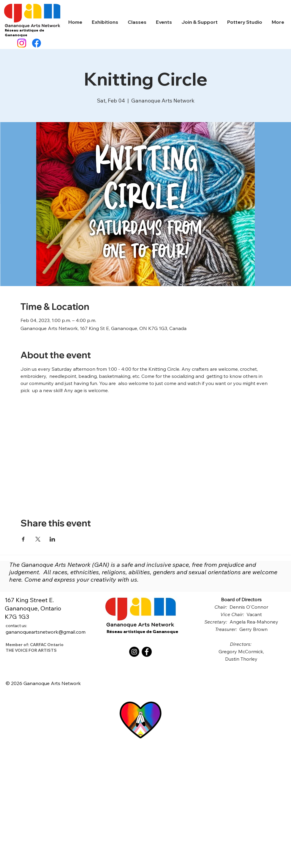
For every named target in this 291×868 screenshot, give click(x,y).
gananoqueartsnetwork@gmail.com (46, 629)
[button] (105, 22)
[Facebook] (37, 43)
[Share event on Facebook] (23, 539)
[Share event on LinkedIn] (52, 539)
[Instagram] (22, 43)
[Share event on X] (38, 539)
